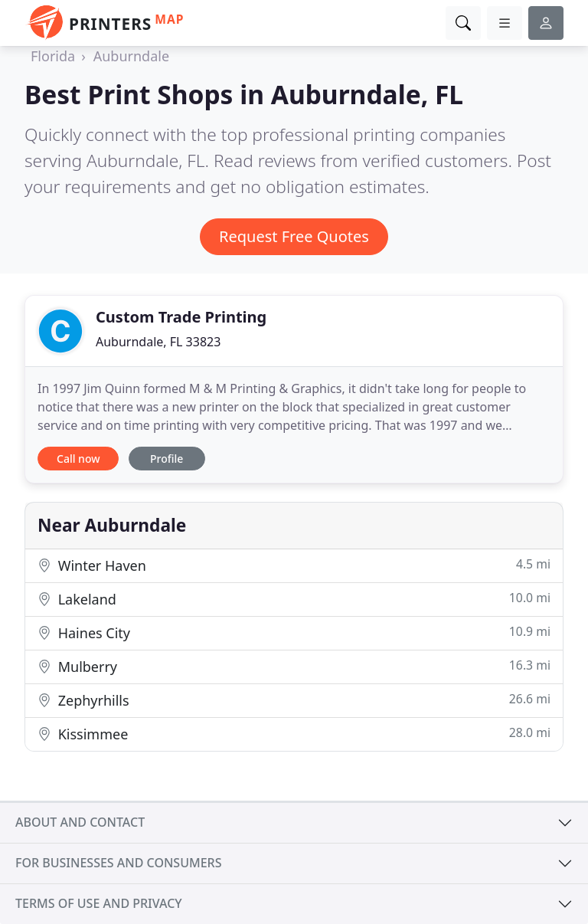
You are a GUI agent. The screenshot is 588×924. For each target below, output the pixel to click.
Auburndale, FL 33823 (158, 342)
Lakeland (294, 599)
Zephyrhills (294, 700)
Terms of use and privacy (99, 903)
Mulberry (294, 666)
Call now (78, 459)
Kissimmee (294, 734)
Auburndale (131, 56)
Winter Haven (294, 565)
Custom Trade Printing (181, 317)
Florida (53, 56)
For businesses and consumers (118, 863)
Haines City (294, 632)
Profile (167, 459)
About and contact (80, 822)
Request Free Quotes (294, 236)
